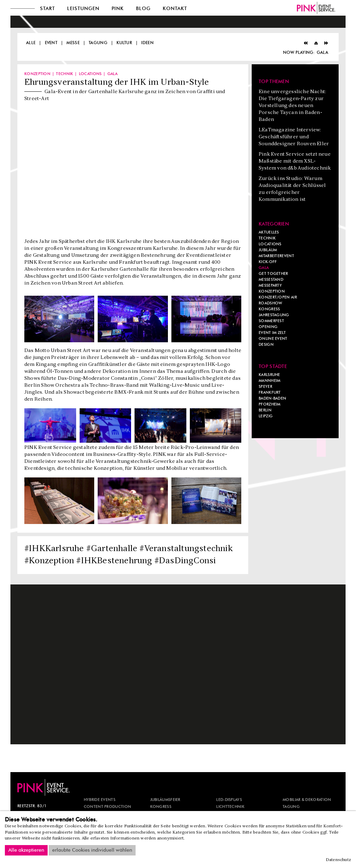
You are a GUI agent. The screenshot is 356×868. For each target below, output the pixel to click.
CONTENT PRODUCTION (107, 807)
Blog (143, 9)
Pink (118, 9)
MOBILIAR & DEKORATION (307, 800)
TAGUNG (291, 807)
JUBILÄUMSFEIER (165, 800)
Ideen (147, 43)
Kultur (124, 43)
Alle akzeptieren (26, 850)
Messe (73, 43)
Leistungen (83, 9)
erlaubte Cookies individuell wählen (92, 850)
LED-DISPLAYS (229, 800)
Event (51, 43)
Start (47, 9)
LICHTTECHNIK (230, 807)
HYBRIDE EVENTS (100, 800)
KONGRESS (161, 807)
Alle (31, 43)
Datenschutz (339, 860)
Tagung (98, 43)
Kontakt (175, 9)
